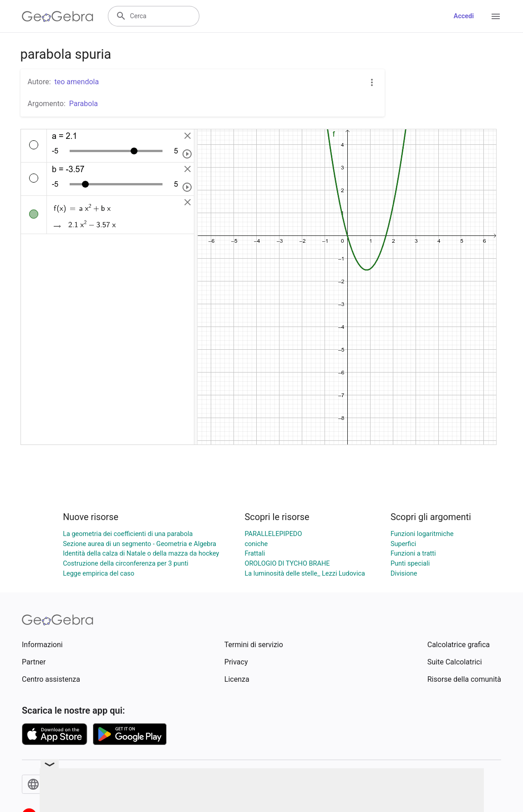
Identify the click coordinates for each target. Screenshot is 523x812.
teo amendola (77, 82)
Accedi (464, 16)
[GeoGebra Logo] (58, 16)
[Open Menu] (496, 16)
